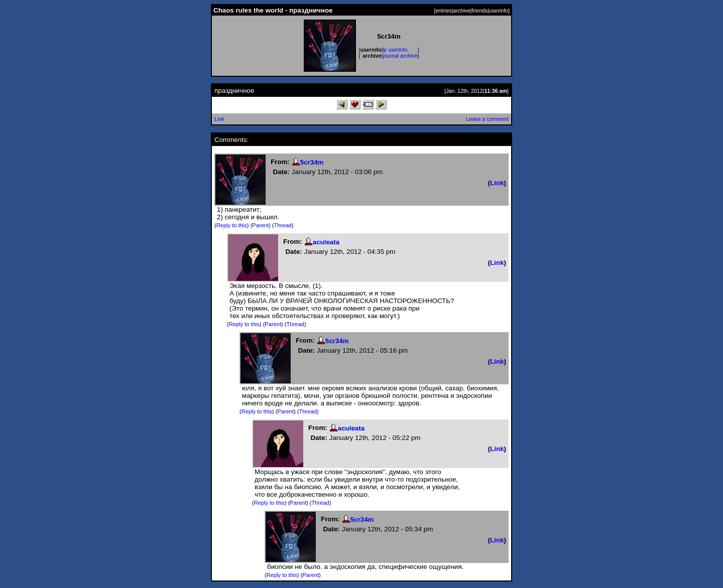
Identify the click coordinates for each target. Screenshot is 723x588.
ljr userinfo (395, 50)
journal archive (400, 56)
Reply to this (232, 225)
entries (443, 11)
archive (461, 11)
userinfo (499, 11)
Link (219, 119)
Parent (260, 225)
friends (479, 11)
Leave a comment (487, 119)
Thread (283, 225)
